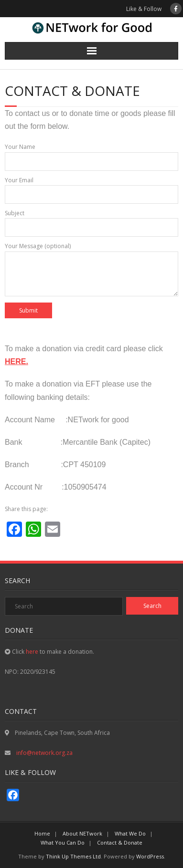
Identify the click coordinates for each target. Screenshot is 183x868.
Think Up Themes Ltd (73, 856)
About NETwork (82, 833)
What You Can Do (63, 842)
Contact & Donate (120, 842)
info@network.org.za (44, 753)
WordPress (150, 856)
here (32, 652)
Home (42, 833)
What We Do (130, 833)
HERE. (16, 361)
